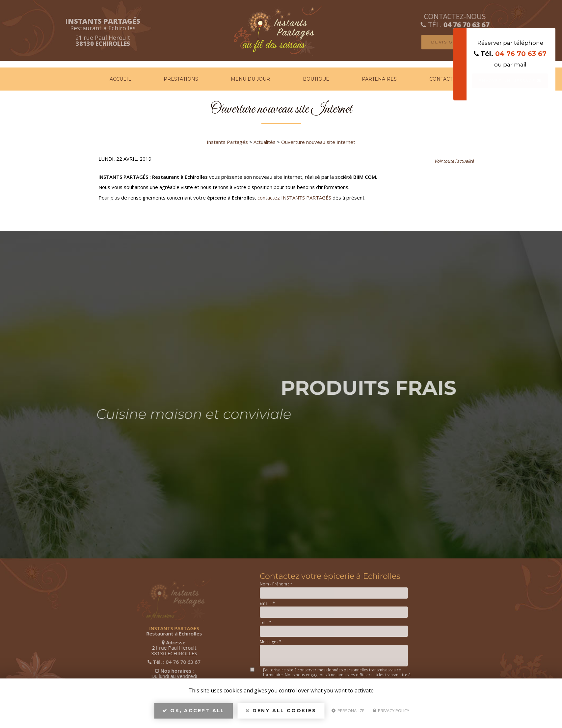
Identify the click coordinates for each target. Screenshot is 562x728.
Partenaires (379, 79)
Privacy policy (391, 714)
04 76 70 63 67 (521, 54)
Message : (271, 642)
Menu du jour (250, 79)
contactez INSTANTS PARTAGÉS (294, 198)
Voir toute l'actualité (454, 161)
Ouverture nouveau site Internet (318, 142)
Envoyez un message (510, 81)
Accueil (120, 79)
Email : (267, 603)
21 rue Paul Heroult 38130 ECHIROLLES (95, 648)
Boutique (316, 79)
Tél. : (266, 622)
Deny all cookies (281, 714)
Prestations (181, 79)
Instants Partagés (227, 142)
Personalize (348, 714)
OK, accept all (193, 714)
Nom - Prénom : (276, 584)
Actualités (265, 142)
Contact (441, 79)
